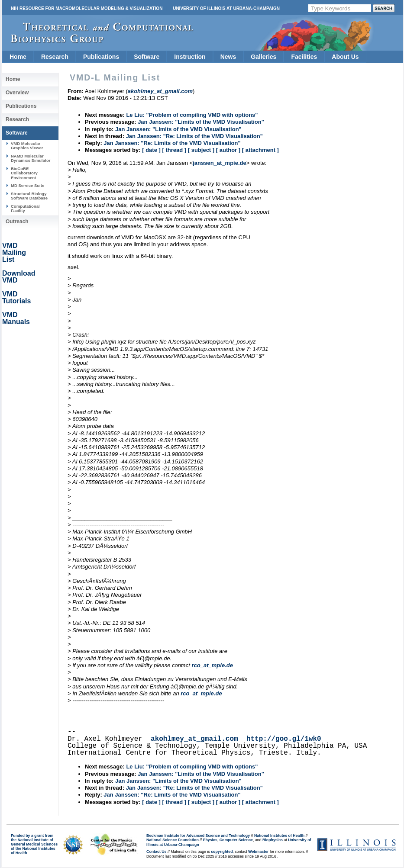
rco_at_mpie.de (212, 665)
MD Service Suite (27, 185)
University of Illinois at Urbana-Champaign (226, 8)
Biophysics (273, 840)
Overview (17, 93)
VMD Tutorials (16, 297)
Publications (101, 57)
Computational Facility (25, 208)
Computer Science (236, 840)
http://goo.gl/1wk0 (284, 739)
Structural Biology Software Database (29, 196)
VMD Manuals (16, 318)
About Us (345, 57)
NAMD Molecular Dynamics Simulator (31, 158)
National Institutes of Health (279, 836)
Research (55, 57)
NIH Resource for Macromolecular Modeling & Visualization (87, 8)
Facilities (304, 57)
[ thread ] (174, 150)
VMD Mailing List (14, 252)
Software (147, 57)
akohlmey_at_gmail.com (194, 739)
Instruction (190, 57)
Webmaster (258, 852)
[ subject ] (201, 150)
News (228, 57)
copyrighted (222, 852)
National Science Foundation (173, 840)
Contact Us (156, 852)
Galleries (263, 57)
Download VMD (19, 277)
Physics (210, 840)
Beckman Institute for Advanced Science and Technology (198, 836)
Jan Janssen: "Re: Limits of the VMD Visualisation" (194, 136)
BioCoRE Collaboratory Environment (24, 173)
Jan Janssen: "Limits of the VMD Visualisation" (201, 122)
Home (18, 57)
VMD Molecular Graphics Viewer (27, 146)
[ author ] (228, 150)
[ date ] (151, 150)
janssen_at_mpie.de (220, 163)
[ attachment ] (260, 150)
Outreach (17, 222)
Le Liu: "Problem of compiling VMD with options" (192, 115)
